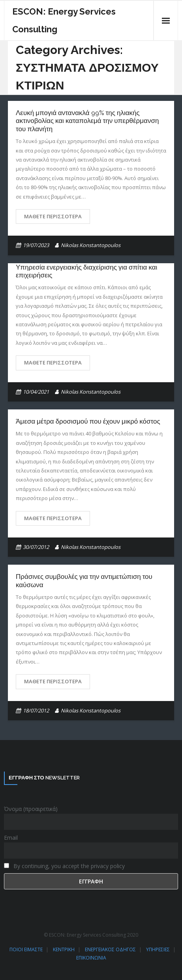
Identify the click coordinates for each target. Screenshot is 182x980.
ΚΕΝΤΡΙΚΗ (64, 949)
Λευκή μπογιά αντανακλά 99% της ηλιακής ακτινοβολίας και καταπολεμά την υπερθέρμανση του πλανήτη (87, 121)
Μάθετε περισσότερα (53, 216)
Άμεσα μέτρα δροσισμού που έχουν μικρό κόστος (88, 421)
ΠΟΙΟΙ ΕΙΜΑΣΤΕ (26, 949)
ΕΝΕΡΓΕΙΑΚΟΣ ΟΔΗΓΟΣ (110, 949)
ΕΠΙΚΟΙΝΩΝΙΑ (91, 958)
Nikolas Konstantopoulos (91, 245)
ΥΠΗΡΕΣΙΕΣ (158, 949)
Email (11, 838)
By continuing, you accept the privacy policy (64, 866)
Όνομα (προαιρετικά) (31, 809)
